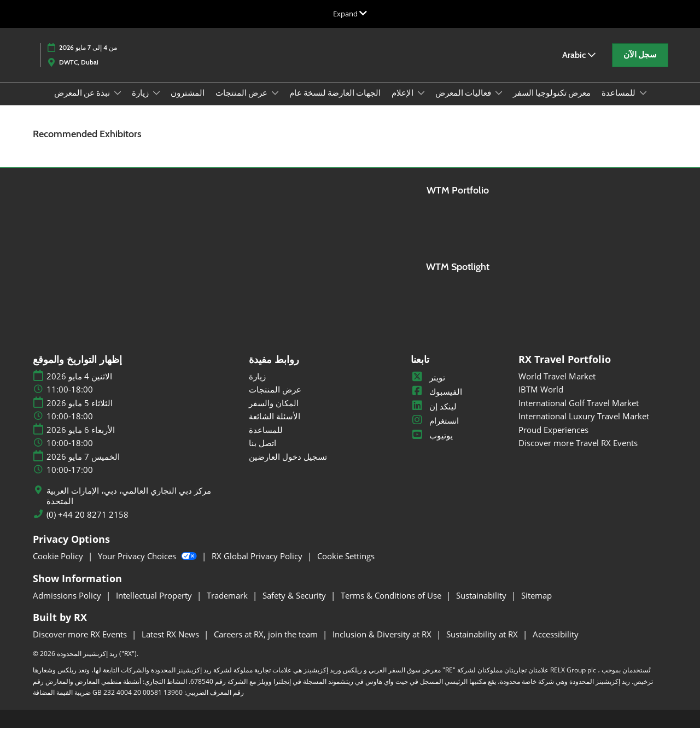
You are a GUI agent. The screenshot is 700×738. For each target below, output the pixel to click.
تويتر (428, 387)
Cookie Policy (59, 566)
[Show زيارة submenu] (156, 103)
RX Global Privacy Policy (258, 566)
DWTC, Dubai (79, 72)
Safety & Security (295, 605)
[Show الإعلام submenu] (421, 103)
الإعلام (403, 103)
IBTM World (541, 399)
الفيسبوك (436, 401)
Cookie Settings (346, 566)
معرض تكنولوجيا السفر (552, 103)
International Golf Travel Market (579, 413)
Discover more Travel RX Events (578, 453)
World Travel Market (557, 386)
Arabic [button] (579, 65)
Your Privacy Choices (148, 566)
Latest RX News (171, 644)
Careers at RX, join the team (267, 644)
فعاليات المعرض (464, 103)
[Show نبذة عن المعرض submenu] (118, 103)
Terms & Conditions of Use (392, 605)
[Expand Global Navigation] (350, 14)
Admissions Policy (68, 605)
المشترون (188, 103)
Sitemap (536, 605)
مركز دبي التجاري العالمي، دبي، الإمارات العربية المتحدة (129, 506)
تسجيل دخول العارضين (288, 466)
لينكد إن (434, 416)
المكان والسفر (274, 413)
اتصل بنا (262, 453)
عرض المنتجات (242, 103)
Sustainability (482, 605)
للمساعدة (619, 103)
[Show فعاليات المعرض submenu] (499, 103)
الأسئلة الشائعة (275, 426)
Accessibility (556, 644)
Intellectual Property (155, 605)
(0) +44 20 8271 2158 (87, 525)
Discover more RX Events (81, 644)
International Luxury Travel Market (584, 426)
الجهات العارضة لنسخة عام (335, 103)
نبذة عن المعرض (83, 103)
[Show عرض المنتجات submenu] (275, 103)
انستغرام (435, 430)
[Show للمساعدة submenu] (643, 103)
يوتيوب (432, 445)
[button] (640, 66)
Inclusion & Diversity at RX (383, 644)
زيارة (141, 103)
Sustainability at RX (483, 644)
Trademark (228, 605)
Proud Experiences (553, 440)
